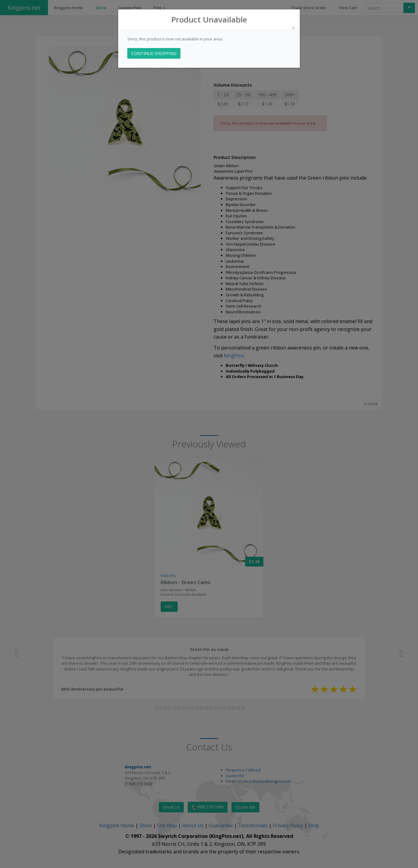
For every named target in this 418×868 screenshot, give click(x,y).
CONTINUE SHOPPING (154, 53)
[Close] (293, 28)
